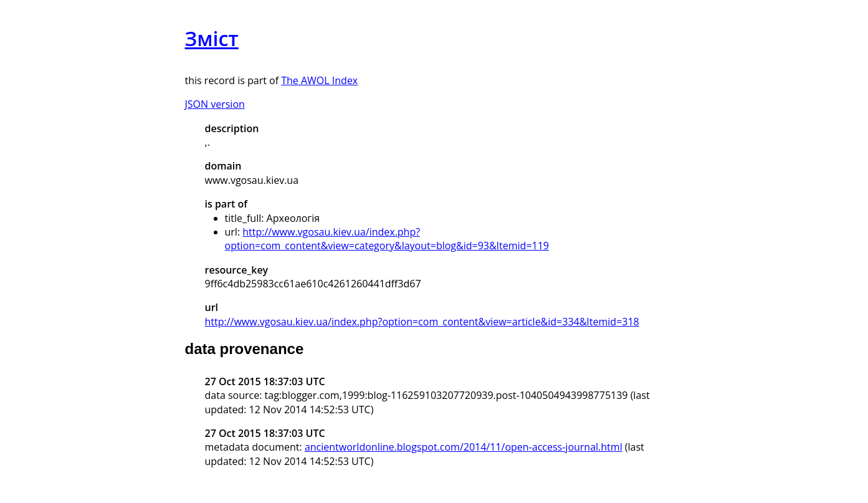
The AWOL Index (319, 80)
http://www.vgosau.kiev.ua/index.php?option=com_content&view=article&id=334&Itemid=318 (422, 322)
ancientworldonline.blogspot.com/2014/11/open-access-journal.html (464, 447)
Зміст (212, 38)
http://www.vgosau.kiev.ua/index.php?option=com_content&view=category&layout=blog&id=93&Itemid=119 (387, 239)
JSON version (215, 104)
